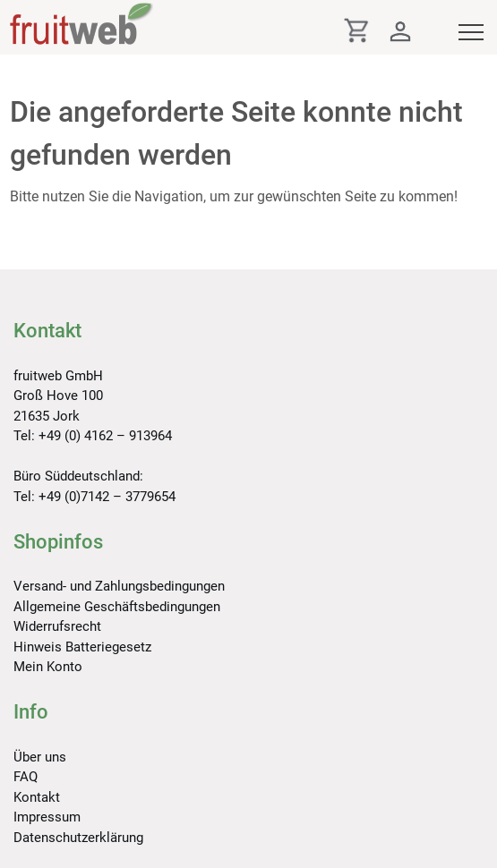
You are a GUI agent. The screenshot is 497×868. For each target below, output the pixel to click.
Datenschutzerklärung (78, 838)
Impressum (47, 817)
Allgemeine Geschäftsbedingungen (117, 607)
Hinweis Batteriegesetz (82, 647)
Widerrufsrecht (57, 626)
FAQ (26, 777)
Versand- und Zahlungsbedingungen (119, 586)
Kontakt (37, 797)
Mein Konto (48, 667)
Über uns (40, 757)
